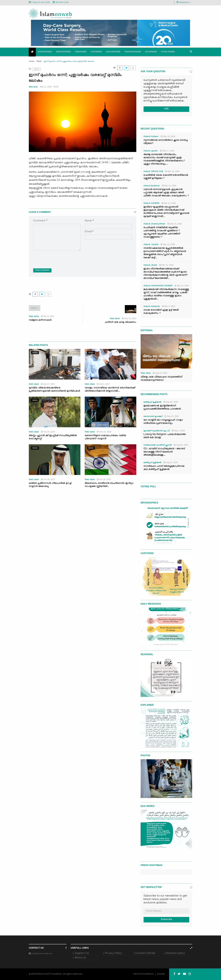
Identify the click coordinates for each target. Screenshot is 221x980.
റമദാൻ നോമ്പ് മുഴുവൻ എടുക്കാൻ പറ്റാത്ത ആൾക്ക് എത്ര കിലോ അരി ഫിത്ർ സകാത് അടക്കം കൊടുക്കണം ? (166, 193)
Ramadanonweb (133, 52)
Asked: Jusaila (151, 245)
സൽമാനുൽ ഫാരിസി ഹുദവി (158, 445)
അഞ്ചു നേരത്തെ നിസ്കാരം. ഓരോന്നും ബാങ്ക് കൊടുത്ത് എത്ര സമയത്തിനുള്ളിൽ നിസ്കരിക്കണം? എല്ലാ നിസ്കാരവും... (164, 159)
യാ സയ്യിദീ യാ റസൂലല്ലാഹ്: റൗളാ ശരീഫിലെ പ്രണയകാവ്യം (163, 422)
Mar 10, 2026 (182, 286)
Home (32, 62)
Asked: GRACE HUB (153, 172)
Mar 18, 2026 (168, 136)
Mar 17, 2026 (167, 151)
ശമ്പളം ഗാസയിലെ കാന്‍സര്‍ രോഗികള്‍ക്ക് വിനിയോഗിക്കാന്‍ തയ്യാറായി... (110, 390)
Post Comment (42, 270)
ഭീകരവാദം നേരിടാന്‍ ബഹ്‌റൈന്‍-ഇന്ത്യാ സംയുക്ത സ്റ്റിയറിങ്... (109, 485)
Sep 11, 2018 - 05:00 (49, 87)
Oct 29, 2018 (48, 432)
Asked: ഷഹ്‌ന (151, 151)
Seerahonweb (63, 52)
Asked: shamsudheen (154, 224)
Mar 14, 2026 (169, 186)
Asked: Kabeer (151, 137)
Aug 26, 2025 (181, 445)
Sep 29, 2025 (171, 402)
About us (80, 958)
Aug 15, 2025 (160, 373)
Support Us (82, 953)
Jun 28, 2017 (48, 479)
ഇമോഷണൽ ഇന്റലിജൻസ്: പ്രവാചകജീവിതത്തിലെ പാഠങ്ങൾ (162, 408)
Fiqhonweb (81, 52)
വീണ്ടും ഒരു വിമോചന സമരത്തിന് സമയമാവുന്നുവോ (161, 379)
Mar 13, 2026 (169, 203)
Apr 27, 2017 (48, 384)
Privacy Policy (113, 953)
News (39, 61)
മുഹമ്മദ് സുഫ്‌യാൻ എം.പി (157, 431)
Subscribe (166, 920)
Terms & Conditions (143, 974)
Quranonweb (45, 52)
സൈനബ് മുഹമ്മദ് (153, 417)
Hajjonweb (151, 52)
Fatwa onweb (168, 52)
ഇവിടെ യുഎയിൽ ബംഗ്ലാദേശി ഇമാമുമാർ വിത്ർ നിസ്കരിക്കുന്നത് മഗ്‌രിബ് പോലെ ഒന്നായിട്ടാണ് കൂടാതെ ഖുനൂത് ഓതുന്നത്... (166, 212)
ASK (166, 109)
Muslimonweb (113, 52)
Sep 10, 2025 (172, 416)
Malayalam (184, 2)
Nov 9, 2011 (48, 316)
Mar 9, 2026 (169, 306)
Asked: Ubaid (150, 265)
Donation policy (175, 953)
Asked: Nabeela (152, 307)
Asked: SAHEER (151, 204)
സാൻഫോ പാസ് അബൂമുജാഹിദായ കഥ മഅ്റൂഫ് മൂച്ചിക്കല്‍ (164, 468)
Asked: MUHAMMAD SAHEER (158, 286)
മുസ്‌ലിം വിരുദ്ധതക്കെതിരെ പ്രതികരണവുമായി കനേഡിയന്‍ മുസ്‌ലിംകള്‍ (54, 390)
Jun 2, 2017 (103, 384)
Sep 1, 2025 (179, 431)
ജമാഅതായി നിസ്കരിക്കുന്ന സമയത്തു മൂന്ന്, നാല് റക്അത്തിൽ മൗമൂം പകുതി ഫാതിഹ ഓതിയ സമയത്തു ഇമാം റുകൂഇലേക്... (166, 294)
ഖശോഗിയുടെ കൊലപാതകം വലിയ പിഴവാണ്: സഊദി (105, 437)
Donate (161, 974)
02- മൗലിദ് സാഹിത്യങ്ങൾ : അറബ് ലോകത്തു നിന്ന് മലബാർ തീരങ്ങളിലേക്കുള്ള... (164, 452)
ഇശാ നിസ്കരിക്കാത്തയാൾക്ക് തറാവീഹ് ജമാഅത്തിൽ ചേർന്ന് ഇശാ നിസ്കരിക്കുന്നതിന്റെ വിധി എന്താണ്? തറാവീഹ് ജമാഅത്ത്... (166, 274)
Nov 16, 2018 (104, 432)
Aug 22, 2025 (171, 462)
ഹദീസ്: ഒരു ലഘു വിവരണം (121, 322)
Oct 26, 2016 (104, 479)
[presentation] (55, 257)
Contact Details (145, 953)
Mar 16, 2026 (172, 171)
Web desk (33, 87)
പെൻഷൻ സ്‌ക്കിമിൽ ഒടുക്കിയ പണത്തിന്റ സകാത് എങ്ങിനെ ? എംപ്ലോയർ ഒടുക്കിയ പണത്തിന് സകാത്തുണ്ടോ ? (162, 233)
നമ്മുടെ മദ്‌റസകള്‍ (40, 320)
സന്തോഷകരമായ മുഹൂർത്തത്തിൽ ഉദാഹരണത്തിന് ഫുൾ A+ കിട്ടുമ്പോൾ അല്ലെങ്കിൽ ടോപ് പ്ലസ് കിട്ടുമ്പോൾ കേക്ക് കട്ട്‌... (165, 253)
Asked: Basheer (152, 186)
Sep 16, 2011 (129, 318)
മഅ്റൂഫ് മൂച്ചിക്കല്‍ (152, 402)
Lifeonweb (96, 52)
